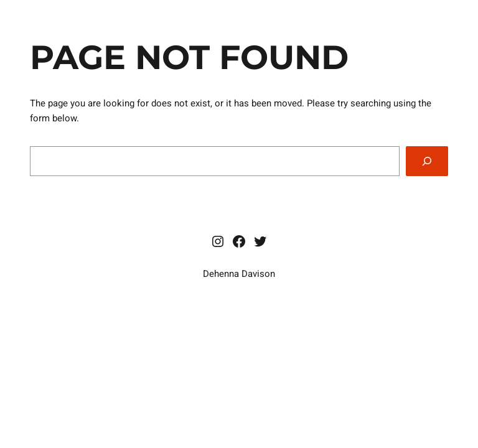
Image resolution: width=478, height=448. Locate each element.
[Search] (427, 161)
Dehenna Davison (239, 274)
